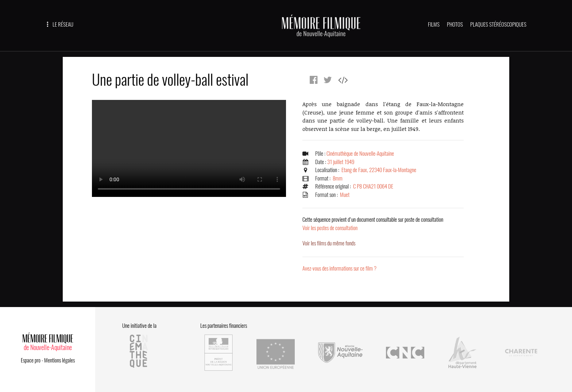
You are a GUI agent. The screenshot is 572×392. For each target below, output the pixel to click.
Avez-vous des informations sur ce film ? (339, 268)
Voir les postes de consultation (373, 224)
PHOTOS (455, 24)
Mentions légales (59, 360)
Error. (189, 148)
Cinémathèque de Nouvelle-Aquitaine (360, 154)
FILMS (434, 24)
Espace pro (31, 360)
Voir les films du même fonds (329, 243)
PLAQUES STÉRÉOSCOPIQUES (498, 24)
